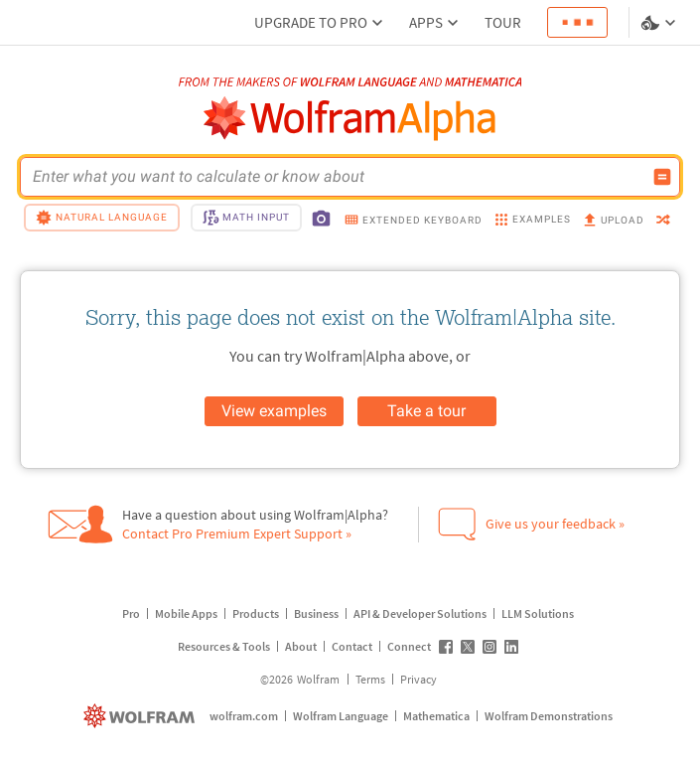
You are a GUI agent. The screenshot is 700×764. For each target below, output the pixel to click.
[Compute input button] (662, 177)
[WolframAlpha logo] (350, 119)
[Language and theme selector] (660, 23)
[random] (663, 221)
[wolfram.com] (141, 716)
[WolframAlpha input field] (337, 177)
